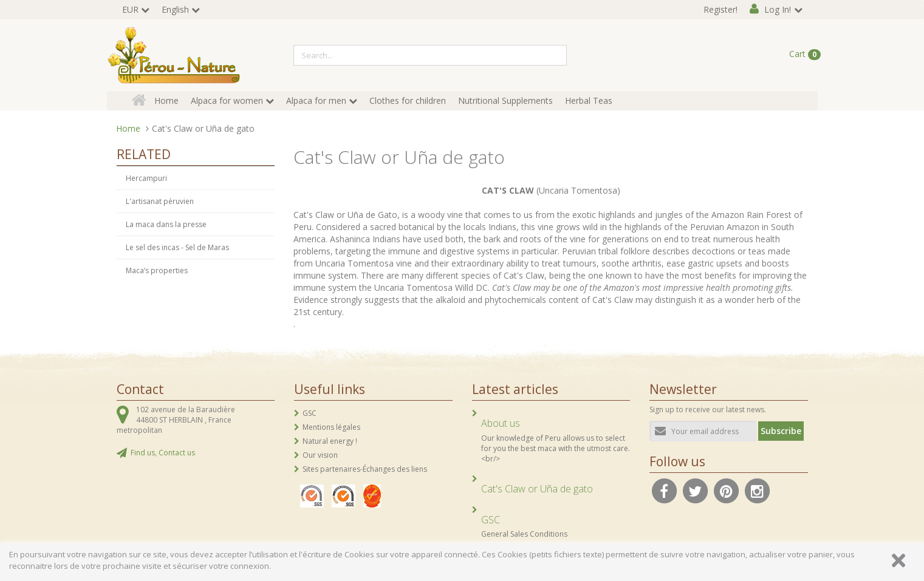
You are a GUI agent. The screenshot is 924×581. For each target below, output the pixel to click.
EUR (130, 9)
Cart (805, 54)
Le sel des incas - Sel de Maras (177, 247)
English (175, 9)
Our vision (320, 455)
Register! (720, 9)
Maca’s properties (157, 270)
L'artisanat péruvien (160, 201)
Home (166, 100)
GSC (310, 413)
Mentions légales (331, 427)
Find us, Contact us (163, 453)
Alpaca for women (227, 100)
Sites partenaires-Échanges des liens (365, 469)
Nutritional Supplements (505, 100)
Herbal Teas (589, 100)
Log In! (778, 9)
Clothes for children (408, 100)
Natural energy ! (330, 441)
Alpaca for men (316, 100)
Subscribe (781, 431)
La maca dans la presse (166, 224)
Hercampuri (146, 178)
